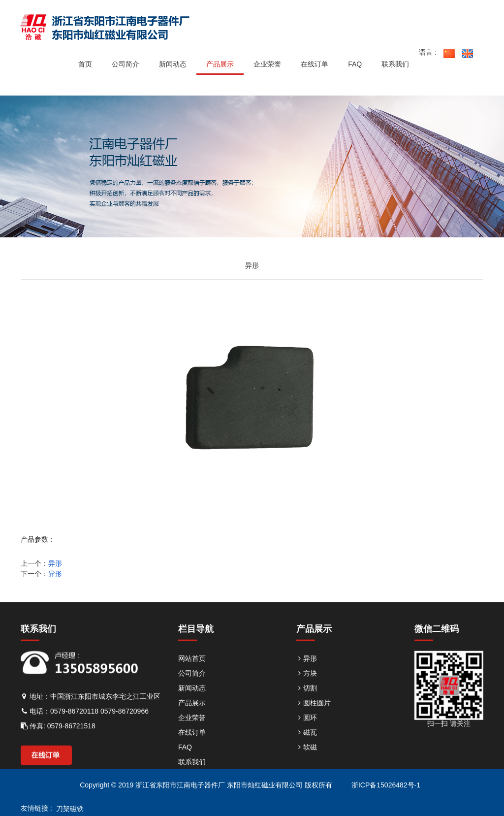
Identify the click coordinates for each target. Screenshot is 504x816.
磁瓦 (307, 743)
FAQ (185, 757)
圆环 (307, 728)
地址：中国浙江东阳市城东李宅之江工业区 (91, 707)
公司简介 (192, 684)
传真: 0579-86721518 (58, 736)
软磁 (307, 757)
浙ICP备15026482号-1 (385, 785)
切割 (307, 698)
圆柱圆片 (314, 713)
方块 (307, 684)
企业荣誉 (192, 728)
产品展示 (192, 713)
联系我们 (192, 772)
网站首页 (192, 669)
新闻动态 (192, 698)
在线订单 (192, 743)
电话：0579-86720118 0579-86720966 (85, 721)
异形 (55, 563)
